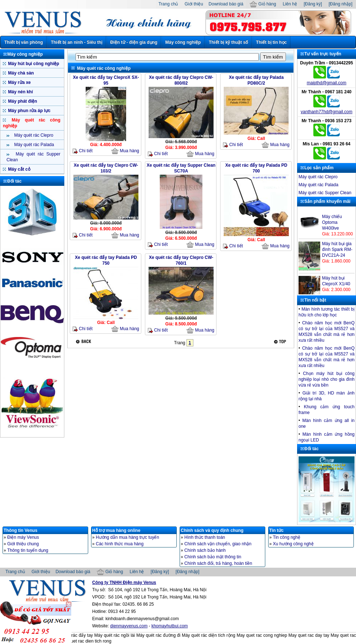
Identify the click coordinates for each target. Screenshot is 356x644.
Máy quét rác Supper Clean (325, 193)
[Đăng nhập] (340, 4)
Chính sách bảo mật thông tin (213, 557)
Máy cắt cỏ (19, 169)
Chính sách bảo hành (205, 550)
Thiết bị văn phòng (24, 42)
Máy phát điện (22, 101)
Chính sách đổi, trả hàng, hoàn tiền (218, 563)
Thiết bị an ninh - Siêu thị (77, 42)
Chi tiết (83, 151)
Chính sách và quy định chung (212, 530)
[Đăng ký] (313, 4)
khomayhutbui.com (170, 626)
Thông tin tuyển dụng (28, 550)
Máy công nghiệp (183, 42)
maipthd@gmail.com (327, 83)
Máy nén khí (20, 92)
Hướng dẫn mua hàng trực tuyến (127, 537)
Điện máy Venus (23, 537)
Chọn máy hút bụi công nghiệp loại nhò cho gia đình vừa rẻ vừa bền (327, 379)
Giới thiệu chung (23, 544)
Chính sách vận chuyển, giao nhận (218, 544)
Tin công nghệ (287, 537)
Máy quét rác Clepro (33, 135)
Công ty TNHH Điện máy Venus (124, 583)
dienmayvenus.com (129, 626)
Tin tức (276, 530)
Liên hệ (290, 4)
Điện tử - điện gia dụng (134, 42)
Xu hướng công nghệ (293, 544)
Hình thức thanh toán (205, 537)
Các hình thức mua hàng (120, 544)
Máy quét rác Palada (33, 145)
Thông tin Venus (20, 530)
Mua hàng (125, 151)
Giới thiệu (194, 4)
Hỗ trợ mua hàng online (116, 530)
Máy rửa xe (19, 82)
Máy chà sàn (20, 73)
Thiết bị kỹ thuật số (229, 42)
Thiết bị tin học (271, 42)
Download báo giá (226, 4)
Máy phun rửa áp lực (29, 111)
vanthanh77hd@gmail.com (327, 112)
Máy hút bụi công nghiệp (33, 64)
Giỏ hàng (263, 4)
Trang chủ (168, 4)
